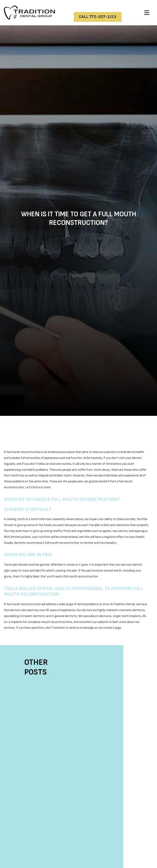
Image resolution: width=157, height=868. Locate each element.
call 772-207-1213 (98, 17)
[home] (29, 13)
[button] (147, 13)
